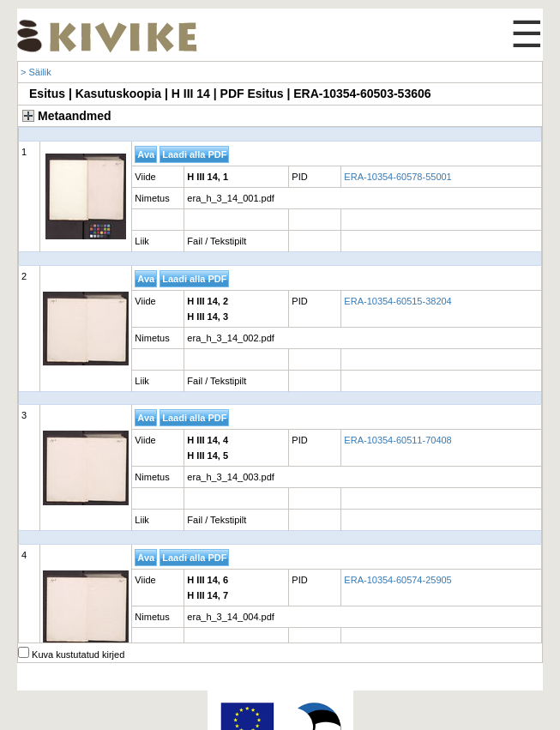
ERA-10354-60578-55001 (397, 177)
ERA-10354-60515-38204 (397, 301)
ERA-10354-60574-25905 (397, 580)
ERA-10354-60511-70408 (397, 440)
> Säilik (36, 72)
